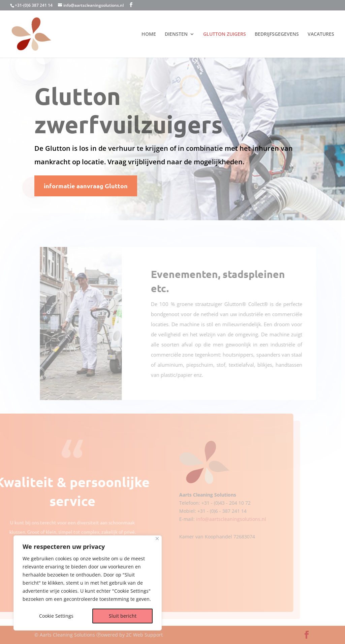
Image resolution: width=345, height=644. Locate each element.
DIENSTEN (176, 34)
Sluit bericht (123, 616)
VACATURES (321, 34)
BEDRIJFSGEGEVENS (277, 34)
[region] (88, 583)
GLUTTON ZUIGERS (225, 34)
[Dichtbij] (157, 539)
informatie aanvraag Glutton (86, 186)
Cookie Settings (56, 616)
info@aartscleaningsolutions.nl (217, 519)
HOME (149, 34)
